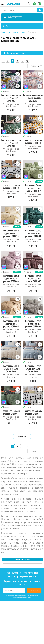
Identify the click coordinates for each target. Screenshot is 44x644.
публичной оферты (27, 597)
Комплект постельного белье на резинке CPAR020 (11, 98)
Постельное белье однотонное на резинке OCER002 (33, 324)
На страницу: (32, 66)
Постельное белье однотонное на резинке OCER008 (11, 278)
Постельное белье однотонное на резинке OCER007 (33, 278)
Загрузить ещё (22, 436)
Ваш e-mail (8, 591)
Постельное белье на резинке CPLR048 (33, 141)
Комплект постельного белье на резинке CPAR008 (11, 143)
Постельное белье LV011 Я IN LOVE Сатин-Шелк (33, 369)
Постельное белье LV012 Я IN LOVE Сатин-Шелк (11, 369)
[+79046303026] (29, 3)
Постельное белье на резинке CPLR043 (11, 186)
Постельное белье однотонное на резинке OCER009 (33, 233)
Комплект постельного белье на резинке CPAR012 (33, 98)
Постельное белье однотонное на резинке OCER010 (11, 233)
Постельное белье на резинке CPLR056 (11, 412)
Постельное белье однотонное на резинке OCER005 (11, 324)
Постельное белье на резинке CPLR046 (33, 412)
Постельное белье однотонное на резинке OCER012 (33, 188)
